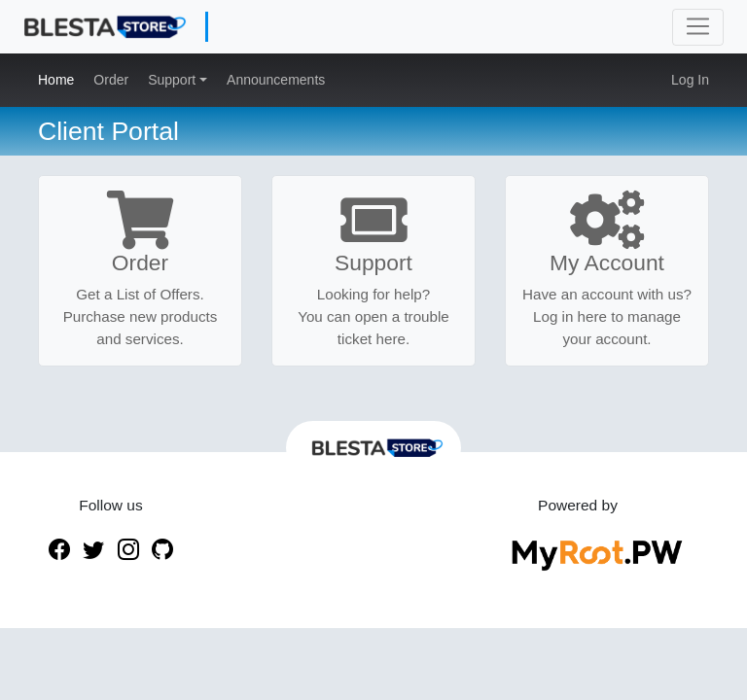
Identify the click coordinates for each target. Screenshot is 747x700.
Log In (690, 80)
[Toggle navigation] (698, 27)
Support (174, 80)
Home (56, 80)
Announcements (276, 80)
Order (111, 80)
